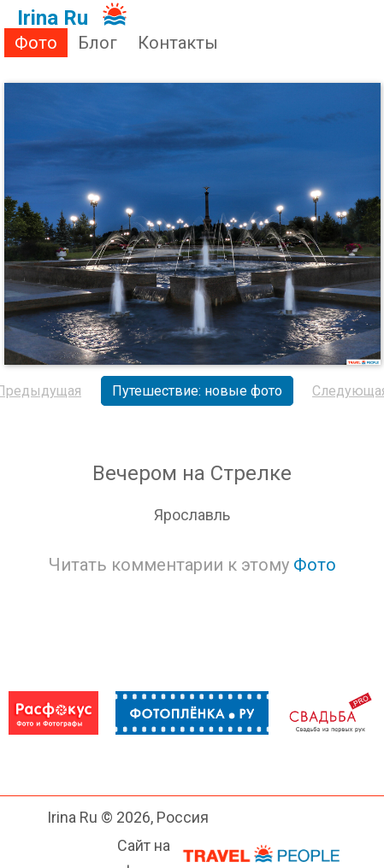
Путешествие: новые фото (197, 391)
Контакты (178, 43)
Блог (97, 43)
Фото (36, 43)
